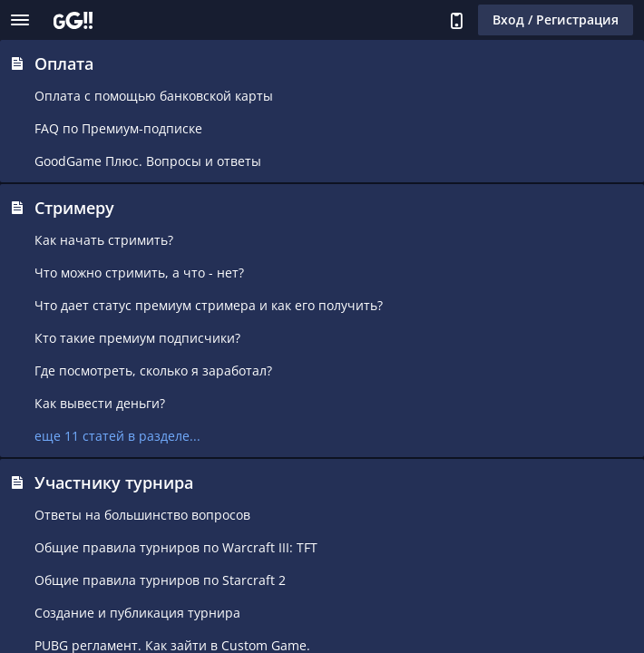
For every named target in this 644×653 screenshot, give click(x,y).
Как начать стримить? (104, 240)
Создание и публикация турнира (137, 613)
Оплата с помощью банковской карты (154, 96)
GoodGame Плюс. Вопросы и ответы (148, 161)
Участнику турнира (114, 482)
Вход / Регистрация (556, 19)
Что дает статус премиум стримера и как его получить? (209, 305)
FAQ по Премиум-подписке (118, 128)
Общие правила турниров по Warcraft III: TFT (176, 547)
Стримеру (74, 208)
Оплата (64, 63)
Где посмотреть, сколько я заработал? (153, 370)
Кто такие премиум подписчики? (137, 338)
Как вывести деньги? (100, 403)
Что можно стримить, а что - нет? (139, 273)
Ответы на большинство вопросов (142, 515)
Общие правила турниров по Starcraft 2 (160, 580)
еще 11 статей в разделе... (117, 436)
